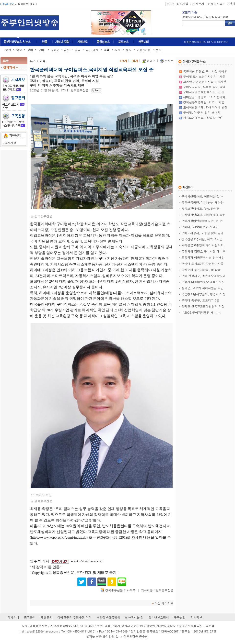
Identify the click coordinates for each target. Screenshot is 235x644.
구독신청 (180, 617)
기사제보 (196, 617)
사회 (118, 50)
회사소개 (13, 617)
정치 (30, 50)
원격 (232, 4)
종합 (8, 50)
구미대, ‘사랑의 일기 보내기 (202, 112)
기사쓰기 (198, 4)
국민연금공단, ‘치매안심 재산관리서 (206, 17)
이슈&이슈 (144, 50)
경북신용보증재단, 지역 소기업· (204, 102)
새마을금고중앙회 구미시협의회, (205, 97)
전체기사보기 (217, 4)
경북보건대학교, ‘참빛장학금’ (203, 117)
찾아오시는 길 (134, 617)
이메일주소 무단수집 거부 (74, 617)
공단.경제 (92, 50)
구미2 (55, 50)
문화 (159, 50)
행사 (129, 50)
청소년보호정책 (159, 617)
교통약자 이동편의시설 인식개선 (205, 82)
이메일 (151, 61)
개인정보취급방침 (108, 617)
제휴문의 (47, 617)
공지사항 (10, 143)
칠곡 (78, 50)
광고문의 (30, 617)
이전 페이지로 (164, 603)
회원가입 (182, 4)
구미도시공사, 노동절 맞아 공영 (204, 87)
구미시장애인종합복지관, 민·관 (204, 92)
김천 (67, 50)
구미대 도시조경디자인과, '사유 (204, 76)
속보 (19, 50)
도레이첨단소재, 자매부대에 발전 (205, 107)
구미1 (42, 50)
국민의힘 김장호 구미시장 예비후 (205, 71)
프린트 (169, 61)
